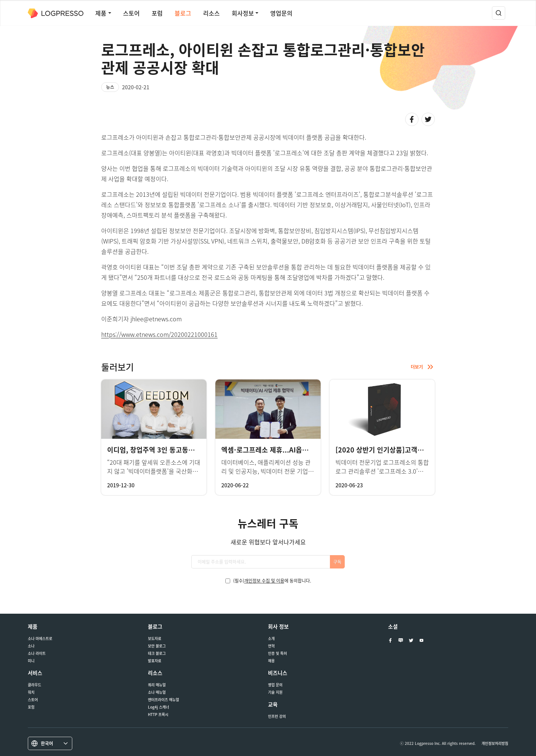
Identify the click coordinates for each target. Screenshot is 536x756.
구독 (337, 562)
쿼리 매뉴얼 (157, 685)
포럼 (157, 13)
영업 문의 (275, 685)
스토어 (131, 13)
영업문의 (281, 13)
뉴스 (110, 87)
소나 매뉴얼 (157, 692)
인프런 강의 (277, 716)
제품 (101, 13)
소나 (31, 646)
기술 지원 (275, 692)
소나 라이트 (37, 653)
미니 (31, 661)
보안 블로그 (157, 646)
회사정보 (243, 13)
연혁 (271, 646)
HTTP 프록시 (158, 714)
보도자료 (155, 639)
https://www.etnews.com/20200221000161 (159, 334)
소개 (271, 639)
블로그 (183, 13)
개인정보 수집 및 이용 (264, 581)
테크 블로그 (157, 653)
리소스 (211, 13)
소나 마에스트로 (40, 639)
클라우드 (34, 685)
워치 (31, 692)
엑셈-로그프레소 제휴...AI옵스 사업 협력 (279, 450)
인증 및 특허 (277, 653)
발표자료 (155, 661)
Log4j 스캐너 (158, 707)
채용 (271, 661)
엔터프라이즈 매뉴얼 (163, 700)
